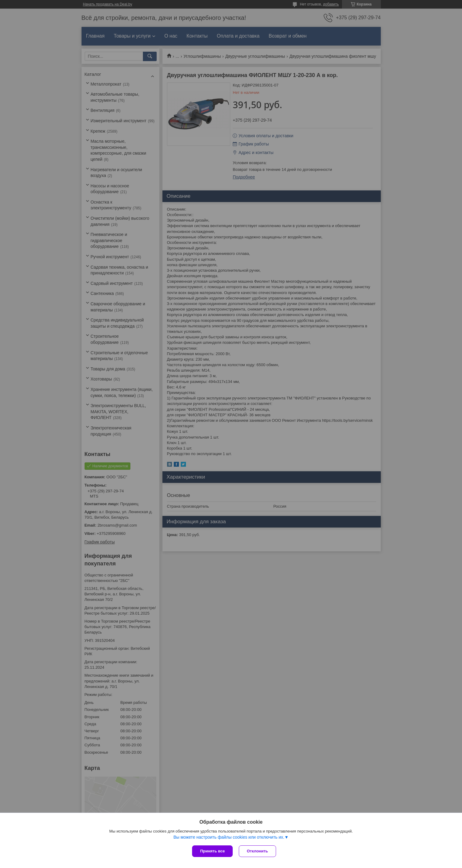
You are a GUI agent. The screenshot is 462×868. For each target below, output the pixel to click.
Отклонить (257, 851)
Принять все (212, 851)
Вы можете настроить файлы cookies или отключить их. (229, 837)
